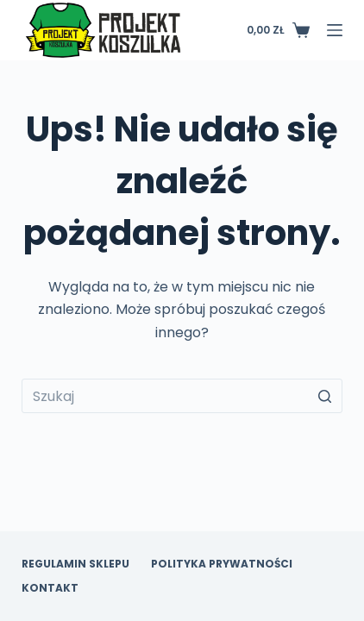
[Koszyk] (278, 30)
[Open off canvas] (335, 30)
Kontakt (50, 588)
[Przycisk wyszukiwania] (325, 396)
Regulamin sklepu (75, 564)
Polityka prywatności (222, 564)
